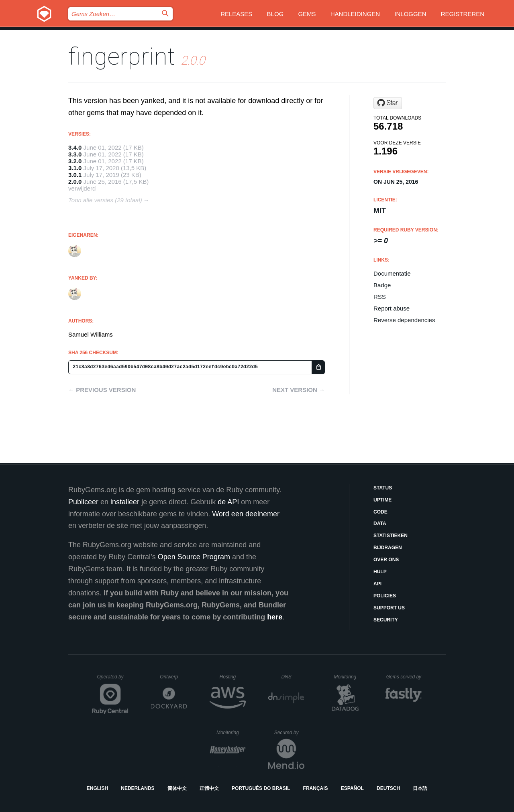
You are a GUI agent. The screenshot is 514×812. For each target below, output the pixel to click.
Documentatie (392, 273)
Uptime (382, 500)
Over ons (386, 560)
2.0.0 (75, 182)
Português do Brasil (261, 788)
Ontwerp (173, 677)
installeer (125, 502)
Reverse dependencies (404, 320)
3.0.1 (75, 175)
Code (380, 512)
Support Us (389, 608)
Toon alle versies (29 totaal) (105, 200)
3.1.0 (75, 168)
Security (386, 620)
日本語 (420, 788)
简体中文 (177, 788)
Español (352, 788)
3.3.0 (75, 154)
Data (380, 524)
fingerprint (122, 56)
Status (383, 488)
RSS (380, 297)
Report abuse (392, 308)
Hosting (233, 677)
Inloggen (410, 14)
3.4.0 (75, 147)
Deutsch (388, 788)
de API (228, 502)
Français (316, 788)
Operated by (113, 680)
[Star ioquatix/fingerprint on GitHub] (388, 103)
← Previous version (102, 390)
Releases (236, 14)
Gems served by (404, 677)
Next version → (299, 390)
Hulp (380, 572)
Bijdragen (388, 548)
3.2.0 (75, 161)
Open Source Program (194, 557)
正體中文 (209, 788)
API (377, 584)
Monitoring (348, 677)
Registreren (463, 14)
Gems (307, 14)
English (97, 788)
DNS (293, 677)
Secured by (289, 733)
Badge (382, 285)
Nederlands (138, 788)
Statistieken (391, 536)
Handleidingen (355, 14)
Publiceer (83, 502)
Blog (275, 14)
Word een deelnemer (246, 514)
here (275, 617)
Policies (385, 596)
